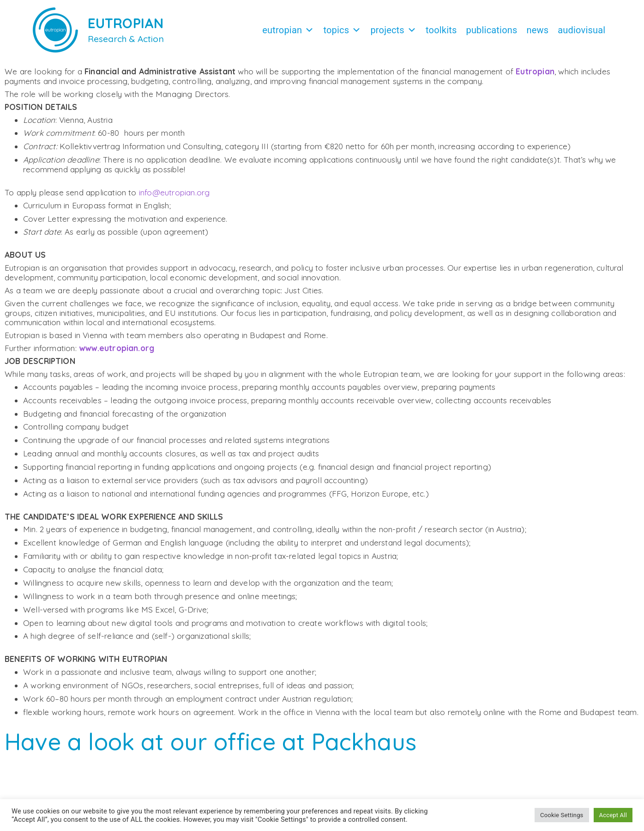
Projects (393, 30)
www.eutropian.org (117, 353)
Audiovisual (581, 30)
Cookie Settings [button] (562, 815)
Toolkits (441, 30)
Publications (491, 30)
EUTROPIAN (126, 23)
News (538, 30)
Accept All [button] (613, 815)
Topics (342, 30)
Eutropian (288, 30)
